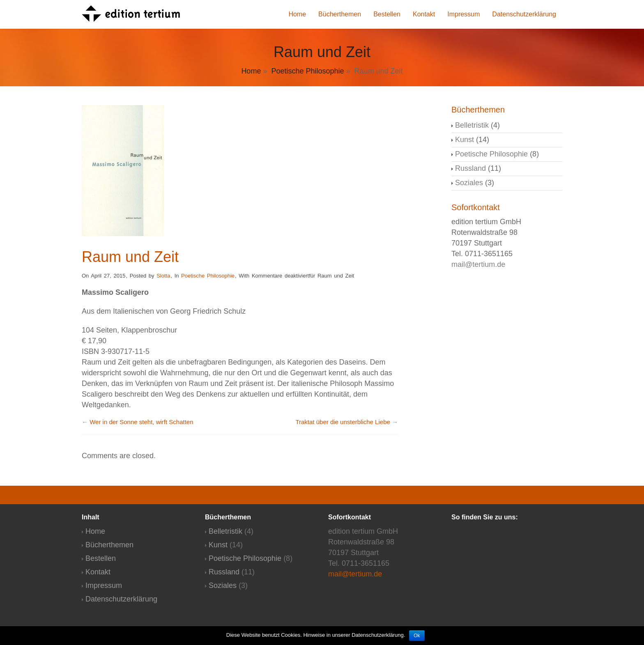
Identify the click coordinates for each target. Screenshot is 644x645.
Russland (470, 168)
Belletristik (472, 125)
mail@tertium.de (478, 264)
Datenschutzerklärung (524, 14)
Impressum (463, 14)
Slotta (163, 276)
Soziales (469, 183)
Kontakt (424, 14)
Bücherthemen (340, 14)
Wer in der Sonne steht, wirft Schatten (141, 422)
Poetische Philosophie (307, 71)
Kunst (465, 140)
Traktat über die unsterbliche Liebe (343, 422)
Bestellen (387, 14)
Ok (417, 636)
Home (297, 14)
